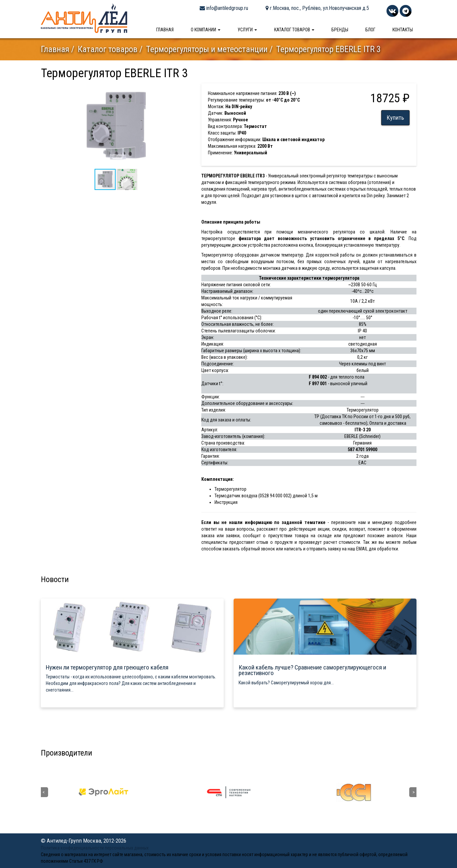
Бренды (340, 30)
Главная (165, 30)
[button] (186, 89)
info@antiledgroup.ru (224, 8)
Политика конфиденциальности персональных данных (95, 848)
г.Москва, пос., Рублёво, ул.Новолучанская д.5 (317, 8)
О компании (206, 30)
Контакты (403, 30)
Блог (370, 30)
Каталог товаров (294, 30)
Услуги (247, 30)
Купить (395, 118)
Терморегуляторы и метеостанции (207, 49)
